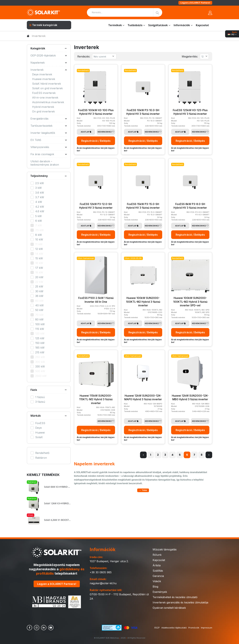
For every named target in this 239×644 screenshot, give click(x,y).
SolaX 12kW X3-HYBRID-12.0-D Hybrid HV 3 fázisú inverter (57, 503)
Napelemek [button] (49, 63)
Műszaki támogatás (165, 549)
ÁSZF (157, 628)
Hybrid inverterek (43, 107)
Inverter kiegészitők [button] (49, 133)
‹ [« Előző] (143, 455)
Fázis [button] (34, 390)
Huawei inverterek (44, 79)
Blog (155, 587)
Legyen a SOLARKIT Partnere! (195, 3)
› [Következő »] (209, 455)
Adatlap (86, 132)
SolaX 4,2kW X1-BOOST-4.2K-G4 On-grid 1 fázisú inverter (57, 520)
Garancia (158, 576)
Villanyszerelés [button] (49, 147)
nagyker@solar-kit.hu (103, 583)
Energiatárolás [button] (49, 119)
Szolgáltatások (158, 25)
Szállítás (158, 571)
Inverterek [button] (49, 70)
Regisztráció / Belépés (96, 141)
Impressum (207, 628)
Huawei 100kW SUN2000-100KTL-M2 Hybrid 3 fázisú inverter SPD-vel (190, 302)
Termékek (115, 25)
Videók (157, 581)
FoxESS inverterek (44, 93)
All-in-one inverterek (45, 98)
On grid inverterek (43, 111)
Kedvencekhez (106, 132)
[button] (143, 490)
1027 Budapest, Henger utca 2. (109, 561)
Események (160, 592)
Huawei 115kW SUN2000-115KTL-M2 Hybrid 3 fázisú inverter (96, 399)
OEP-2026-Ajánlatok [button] (49, 55)
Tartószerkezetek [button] (49, 126)
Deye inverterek (42, 74)
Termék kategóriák (43, 25)
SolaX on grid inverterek (47, 88)
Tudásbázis (135, 25)
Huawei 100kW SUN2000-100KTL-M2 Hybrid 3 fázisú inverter (143, 302)
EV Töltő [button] (49, 140)
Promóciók (194, 628)
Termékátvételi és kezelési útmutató (175, 597)
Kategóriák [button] (38, 48)
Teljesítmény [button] (39, 176)
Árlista (157, 565)
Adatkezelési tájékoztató (174, 628)
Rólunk (157, 555)
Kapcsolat (202, 25)
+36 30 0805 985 (101, 572)
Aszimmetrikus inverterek (48, 102)
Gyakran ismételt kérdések (169, 608)
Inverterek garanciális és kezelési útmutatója (180, 602)
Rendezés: (84, 56)
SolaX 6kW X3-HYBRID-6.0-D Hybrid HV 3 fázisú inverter (57, 487)
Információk (182, 25)
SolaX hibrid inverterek (47, 84)
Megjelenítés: (190, 56)
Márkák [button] (36, 416)
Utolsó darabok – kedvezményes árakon (45, 163)
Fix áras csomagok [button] (49, 154)
